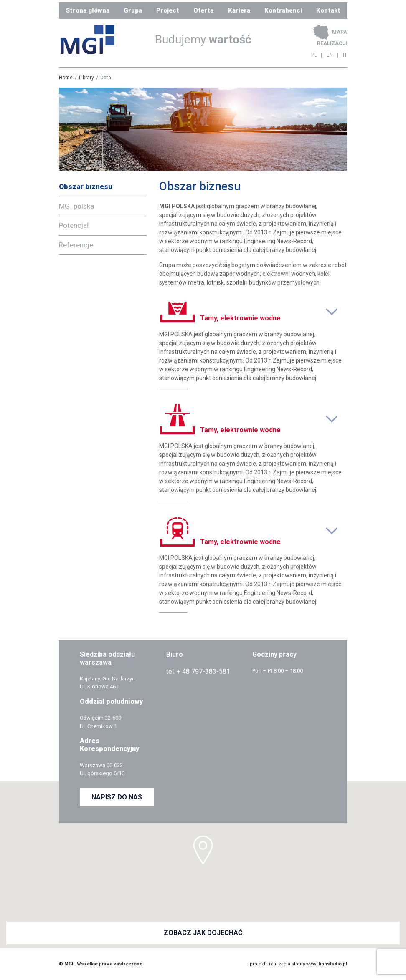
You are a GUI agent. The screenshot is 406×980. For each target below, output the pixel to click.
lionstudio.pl (333, 964)
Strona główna (88, 10)
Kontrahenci (283, 10)
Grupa (133, 10)
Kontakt (328, 10)
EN (330, 55)
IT (345, 55)
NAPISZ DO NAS (117, 797)
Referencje (76, 245)
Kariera (239, 10)
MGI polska (76, 206)
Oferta (203, 10)
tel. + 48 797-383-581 (198, 671)
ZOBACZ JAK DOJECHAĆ (203, 933)
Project (168, 10)
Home (66, 78)
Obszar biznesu (86, 186)
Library (86, 78)
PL (314, 55)
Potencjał (74, 225)
